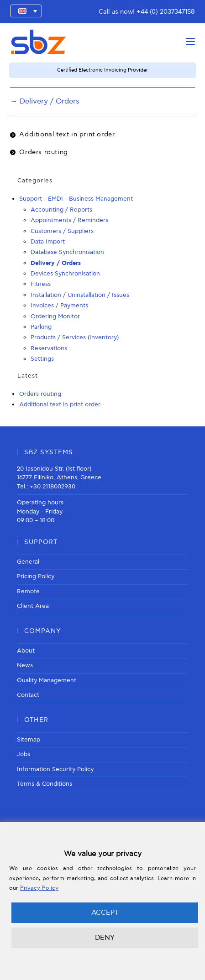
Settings (42, 359)
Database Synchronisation (67, 252)
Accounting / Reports (61, 210)
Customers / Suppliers (62, 231)
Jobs (24, 754)
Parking (41, 327)
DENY (105, 938)
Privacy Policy (39, 888)
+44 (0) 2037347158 (166, 12)
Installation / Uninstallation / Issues (80, 295)
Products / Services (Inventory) (75, 337)
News (25, 665)
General (28, 562)
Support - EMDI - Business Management (76, 199)
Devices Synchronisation (65, 274)
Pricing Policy (36, 576)
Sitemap (29, 740)
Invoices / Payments (59, 306)
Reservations (49, 348)
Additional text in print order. (68, 134)
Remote (28, 591)
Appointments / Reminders (69, 220)
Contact (28, 695)
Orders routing (43, 152)
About (26, 651)
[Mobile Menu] (190, 42)
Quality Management (47, 680)
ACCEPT (105, 913)
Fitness (41, 284)
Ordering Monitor (55, 316)
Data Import (48, 242)
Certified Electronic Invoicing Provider (102, 70)
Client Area (33, 606)
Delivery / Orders (56, 263)
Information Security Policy (55, 769)
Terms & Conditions (45, 784)
